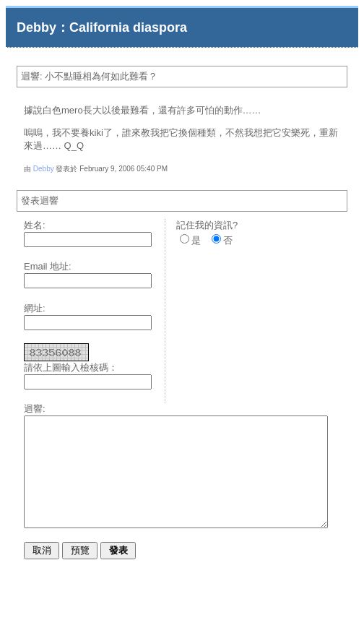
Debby (44, 169)
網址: (35, 308)
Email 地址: (48, 266)
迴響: (35, 409)
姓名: (35, 225)
